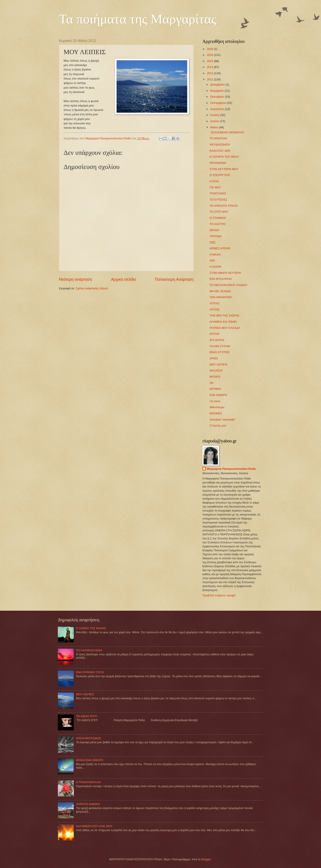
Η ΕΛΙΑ (214, 181)
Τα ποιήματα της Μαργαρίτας (138, 19)
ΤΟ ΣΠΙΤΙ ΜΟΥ (219, 212)
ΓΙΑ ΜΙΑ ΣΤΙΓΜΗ (220, 346)
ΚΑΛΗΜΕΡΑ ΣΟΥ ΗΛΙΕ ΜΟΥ (94, 826)
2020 (210, 49)
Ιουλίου (215, 115)
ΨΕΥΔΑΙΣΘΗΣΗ (220, 145)
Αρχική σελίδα (123, 279)
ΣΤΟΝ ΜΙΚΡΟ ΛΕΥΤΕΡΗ (225, 273)
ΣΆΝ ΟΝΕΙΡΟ (218, 395)
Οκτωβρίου (218, 97)
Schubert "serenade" (223, 420)
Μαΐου (214, 127)
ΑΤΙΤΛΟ (214, 303)
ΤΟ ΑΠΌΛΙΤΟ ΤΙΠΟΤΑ (224, 206)
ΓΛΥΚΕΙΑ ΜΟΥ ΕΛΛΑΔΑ (225, 328)
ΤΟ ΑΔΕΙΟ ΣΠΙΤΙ (87, 716)
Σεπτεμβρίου (219, 103)
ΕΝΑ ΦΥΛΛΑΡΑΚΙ (221, 279)
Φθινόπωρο (217, 407)
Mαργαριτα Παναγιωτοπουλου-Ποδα (231, 469)
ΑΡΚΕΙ (214, 358)
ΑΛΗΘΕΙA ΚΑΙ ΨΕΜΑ (223, 322)
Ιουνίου (215, 121)
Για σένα (215, 401)
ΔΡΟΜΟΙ (215, 389)
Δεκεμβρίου (218, 84)
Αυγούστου (218, 109)
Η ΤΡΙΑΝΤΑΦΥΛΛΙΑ (88, 782)
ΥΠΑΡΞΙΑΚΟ (218, 193)
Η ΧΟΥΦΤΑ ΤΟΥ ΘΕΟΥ (224, 157)
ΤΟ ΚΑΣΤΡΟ (218, 224)
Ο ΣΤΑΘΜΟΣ (218, 218)
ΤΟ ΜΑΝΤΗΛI (218, 138)
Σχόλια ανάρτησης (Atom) (92, 288)
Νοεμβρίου (217, 91)
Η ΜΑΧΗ (215, 255)
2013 (210, 73)
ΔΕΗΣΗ (214, 230)
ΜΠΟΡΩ (215, 377)
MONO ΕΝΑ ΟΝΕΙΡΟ (90, 760)
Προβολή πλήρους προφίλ (219, 595)
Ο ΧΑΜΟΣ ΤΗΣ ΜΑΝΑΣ (91, 628)
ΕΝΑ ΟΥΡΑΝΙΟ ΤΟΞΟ (90, 672)
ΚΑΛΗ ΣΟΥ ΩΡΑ (220, 151)
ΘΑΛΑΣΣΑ (216, 371)
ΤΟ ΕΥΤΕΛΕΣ (218, 200)
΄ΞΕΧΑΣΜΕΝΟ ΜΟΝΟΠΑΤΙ (227, 132)
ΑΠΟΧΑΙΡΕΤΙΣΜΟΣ (89, 738)
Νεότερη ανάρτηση (75, 279)
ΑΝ (211, 383)
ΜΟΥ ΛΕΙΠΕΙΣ (219, 365)
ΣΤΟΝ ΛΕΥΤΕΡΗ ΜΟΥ (224, 169)
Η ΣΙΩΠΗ (215, 267)
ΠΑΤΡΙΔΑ (215, 236)
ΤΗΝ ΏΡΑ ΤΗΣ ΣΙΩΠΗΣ (224, 316)
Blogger (206, 859)
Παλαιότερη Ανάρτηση (174, 279)
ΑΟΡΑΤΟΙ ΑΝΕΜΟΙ (88, 804)
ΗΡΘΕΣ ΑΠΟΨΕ (220, 248)
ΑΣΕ (212, 261)
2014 (210, 67)
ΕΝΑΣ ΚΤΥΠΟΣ (219, 352)
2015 (210, 61)
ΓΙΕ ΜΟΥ (215, 187)
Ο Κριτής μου (218, 425)
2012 (210, 79)
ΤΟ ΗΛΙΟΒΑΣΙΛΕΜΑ (89, 650)
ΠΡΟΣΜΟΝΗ (218, 163)
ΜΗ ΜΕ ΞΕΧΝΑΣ (220, 291)
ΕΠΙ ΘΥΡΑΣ (217, 340)
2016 (210, 55)
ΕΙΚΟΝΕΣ (216, 413)
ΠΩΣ (212, 242)
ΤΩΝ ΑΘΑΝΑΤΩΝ (221, 297)
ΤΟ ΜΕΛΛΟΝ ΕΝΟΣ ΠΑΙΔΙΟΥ (228, 285)
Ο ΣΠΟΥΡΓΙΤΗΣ (220, 175)
